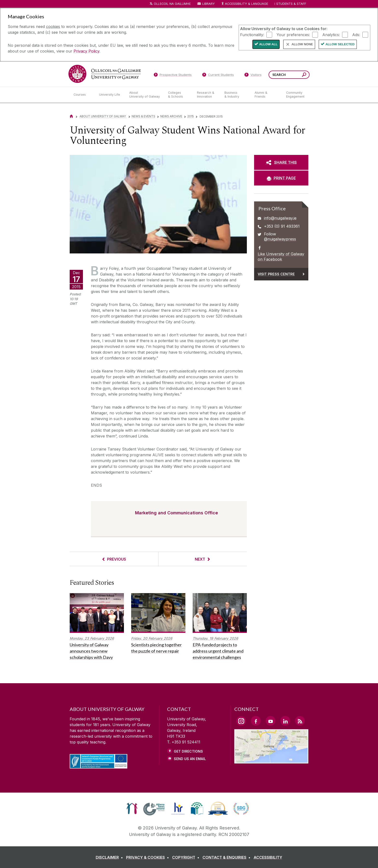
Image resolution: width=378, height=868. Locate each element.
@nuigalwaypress (280, 239)
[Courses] (82, 95)
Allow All (268, 44)
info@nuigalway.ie (280, 218)
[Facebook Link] (256, 721)
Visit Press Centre (276, 274)
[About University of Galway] (145, 95)
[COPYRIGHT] (187, 857)
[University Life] (110, 95)
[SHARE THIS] (281, 162)
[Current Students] (218, 76)
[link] (132, 808)
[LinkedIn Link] (285, 721)
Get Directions (188, 751)
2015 (191, 116)
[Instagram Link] (241, 721)
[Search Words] (289, 75)
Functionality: (252, 34)
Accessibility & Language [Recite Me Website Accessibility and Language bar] (244, 4)
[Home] (71, 116)
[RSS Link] (300, 721)
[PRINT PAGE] (281, 178)
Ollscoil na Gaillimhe (172, 4)
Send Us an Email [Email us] (190, 759)
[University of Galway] (105, 74)
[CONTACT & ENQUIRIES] (227, 857)
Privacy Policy (86, 51)
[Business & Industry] (236, 95)
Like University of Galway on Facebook (281, 257)
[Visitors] (253, 76)
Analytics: (331, 34)
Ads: (356, 34)
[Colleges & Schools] (179, 95)
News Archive (171, 116)
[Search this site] (304, 75)
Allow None (302, 44)
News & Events (143, 116)
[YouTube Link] (270, 721)
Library (209, 4)
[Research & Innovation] (207, 95)
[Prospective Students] (173, 76)
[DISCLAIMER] (110, 857)
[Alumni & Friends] (267, 95)
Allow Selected (340, 44)
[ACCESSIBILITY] (268, 857)
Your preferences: (293, 34)
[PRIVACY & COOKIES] (148, 857)
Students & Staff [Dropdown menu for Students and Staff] (291, 4)
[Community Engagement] (295, 95)
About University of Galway (103, 116)
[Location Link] (271, 761)
